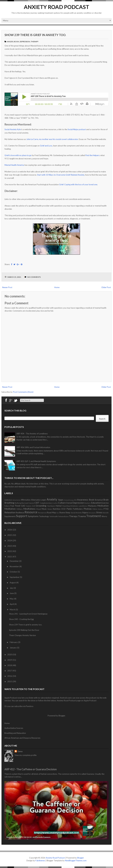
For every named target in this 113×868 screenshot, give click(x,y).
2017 (10, 671)
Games (29, 506)
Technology (44, 516)
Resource (31, 512)
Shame (62, 513)
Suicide (106, 513)
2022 (10, 551)
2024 (10, 541)
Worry (104, 516)
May (12, 599)
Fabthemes (40, 861)
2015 (10, 681)
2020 (10, 655)
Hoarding (66, 506)
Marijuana (92, 506)
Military (19, 509)
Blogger (62, 716)
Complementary (46, 503)
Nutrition (57, 509)
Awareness (83, 500)
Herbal (59, 506)
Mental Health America (14, 165)
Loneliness (83, 506)
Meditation (10, 509)
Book (16, 42)
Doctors (87, 503)
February (14, 642)
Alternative (36, 500)
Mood (39, 509)
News (50, 509)
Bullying (18, 503)
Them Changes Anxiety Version (23, 635)
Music (44, 509)
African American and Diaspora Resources (22, 738)
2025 (10, 535)
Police (95, 509)
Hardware (51, 506)
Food (18, 506)
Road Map (51, 513)
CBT (37, 503)
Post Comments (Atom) (23, 392)
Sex (58, 513)
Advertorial (16, 500)
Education (96, 503)
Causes (31, 503)
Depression (25, 42)
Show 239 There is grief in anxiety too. (35, 35)
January (13, 648)
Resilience (20, 513)
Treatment (94, 516)
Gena (20, 751)
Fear (12, 506)
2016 (10, 676)
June (12, 593)
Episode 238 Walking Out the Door (24, 630)
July (12, 588)
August (13, 583)
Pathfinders (78, 509)
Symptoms (33, 516)
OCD (63, 509)
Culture (62, 503)
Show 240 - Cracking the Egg (21, 619)
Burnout (25, 503)
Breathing (9, 503)
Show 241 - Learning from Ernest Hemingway (28, 614)
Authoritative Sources (14, 728)
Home (57, 287)
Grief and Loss (46, 146)
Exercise (105, 503)
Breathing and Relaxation (15, 733)
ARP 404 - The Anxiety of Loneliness (32, 434)
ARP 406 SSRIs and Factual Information (33, 447)
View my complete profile (26, 755)
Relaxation (10, 512)
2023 (10, 546)
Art (75, 500)
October (14, 572)
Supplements (10, 516)
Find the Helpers (92, 155)
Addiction (8, 500)
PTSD (106, 509)
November (14, 566)
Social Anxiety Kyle (13, 129)
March (13, 610)
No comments (34, 277)
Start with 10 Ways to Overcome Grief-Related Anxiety (61, 175)
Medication (103, 506)
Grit (34, 506)
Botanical (99, 500)
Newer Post (7, 287)
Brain (106, 500)
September (15, 577)
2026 (10, 530)
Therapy (35, 42)
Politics (100, 509)
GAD (23, 506)
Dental (69, 503)
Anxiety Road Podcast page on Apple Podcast (77, 701)
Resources (42, 513)
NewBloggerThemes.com (76, 861)
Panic (69, 509)
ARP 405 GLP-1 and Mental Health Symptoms (36, 461)
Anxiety (52, 499)
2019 (10, 660)
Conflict (55, 503)
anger (10, 42)
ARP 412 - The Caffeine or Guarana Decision (31, 769)
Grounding (41, 506)
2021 (10, 557)
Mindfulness (29, 509)
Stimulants (92, 513)
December (14, 561)
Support (22, 516)
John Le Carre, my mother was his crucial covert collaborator (52, 139)
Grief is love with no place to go (18, 155)
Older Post (106, 287)
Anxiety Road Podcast (56, 7)
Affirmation (26, 500)
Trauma (82, 516)
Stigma (85, 513)
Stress (99, 512)
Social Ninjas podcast (77, 129)
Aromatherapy (69, 500)
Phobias (88, 509)
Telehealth (54, 516)
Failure (7, 506)
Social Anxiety (76, 513)
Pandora (30, 706)
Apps (61, 500)
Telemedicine (63, 516)
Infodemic (74, 506)
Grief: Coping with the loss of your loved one (78, 184)
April (12, 604)
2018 (10, 665)
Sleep (68, 513)
